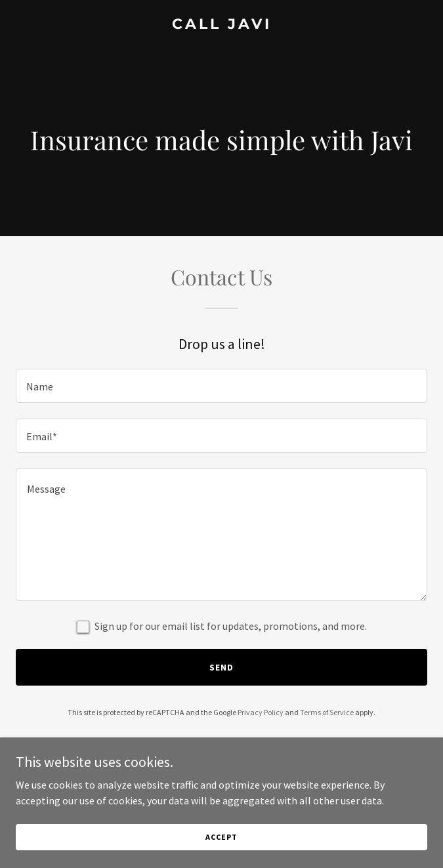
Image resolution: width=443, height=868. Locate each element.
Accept (221, 837)
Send (221, 667)
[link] (221, 25)
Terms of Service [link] (327, 712)
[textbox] (221, 386)
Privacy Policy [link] (261, 712)
